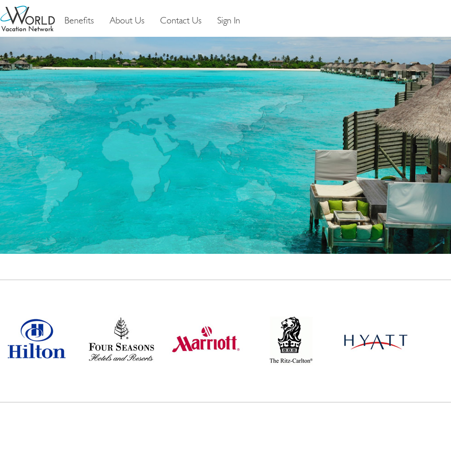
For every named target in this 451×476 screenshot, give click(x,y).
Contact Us (181, 21)
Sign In (229, 21)
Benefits (79, 21)
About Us (127, 21)
